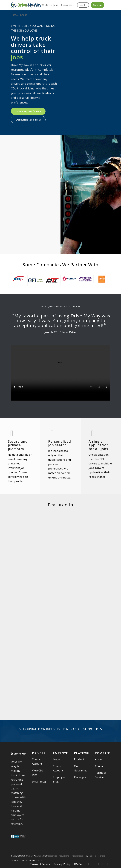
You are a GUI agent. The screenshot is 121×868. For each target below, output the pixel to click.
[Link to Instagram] (98, 864)
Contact (100, 766)
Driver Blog (39, 781)
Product (79, 759)
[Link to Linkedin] (103, 864)
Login (56, 759)
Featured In (60, 505)
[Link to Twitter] (94, 864)
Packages (80, 777)
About (99, 759)
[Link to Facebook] (89, 864)
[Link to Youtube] (108, 864)
